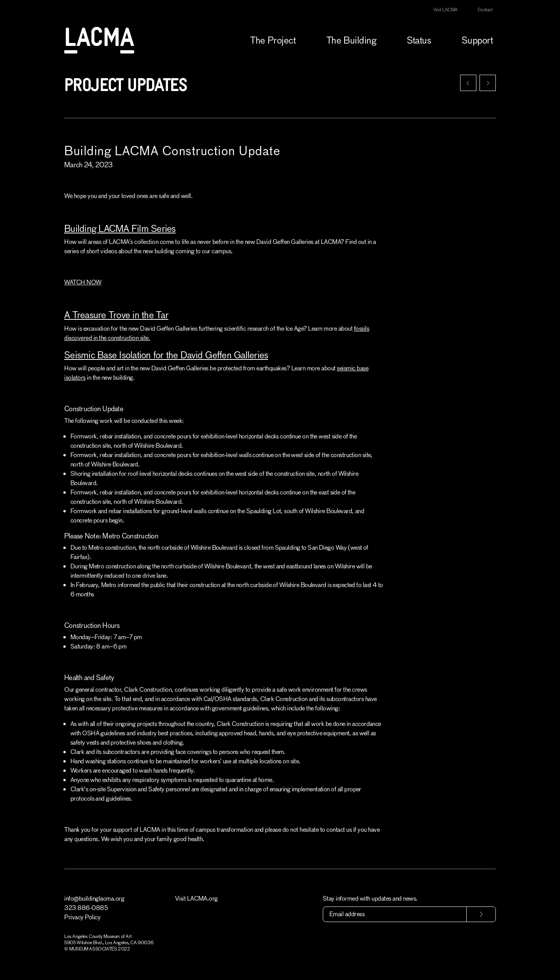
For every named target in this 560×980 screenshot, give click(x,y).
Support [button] (477, 40)
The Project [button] (273, 40)
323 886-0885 (86, 908)
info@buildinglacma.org (94, 898)
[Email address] (395, 914)
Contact (485, 10)
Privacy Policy (82, 917)
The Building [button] (351, 40)
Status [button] (419, 40)
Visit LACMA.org (196, 898)
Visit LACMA (445, 10)
